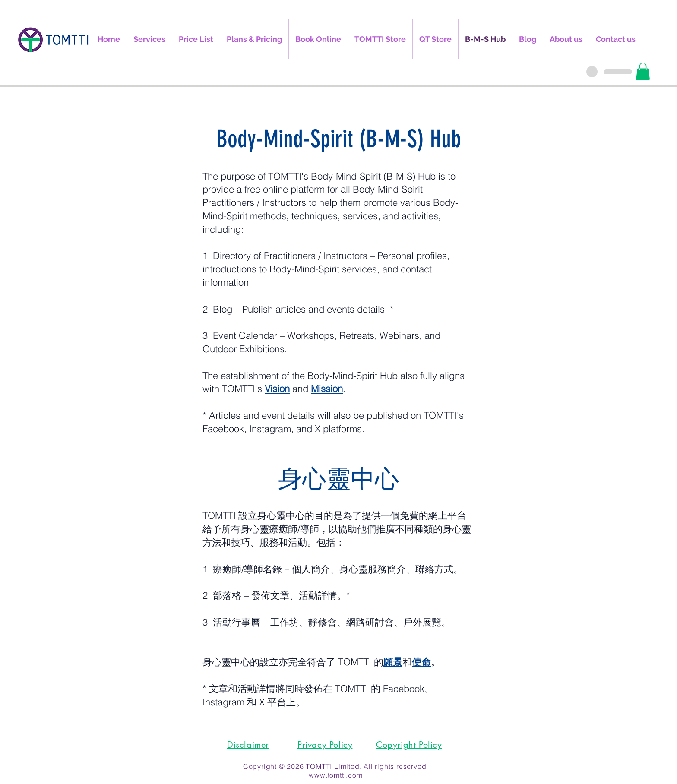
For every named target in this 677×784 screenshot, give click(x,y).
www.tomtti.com (335, 775)
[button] (643, 71)
